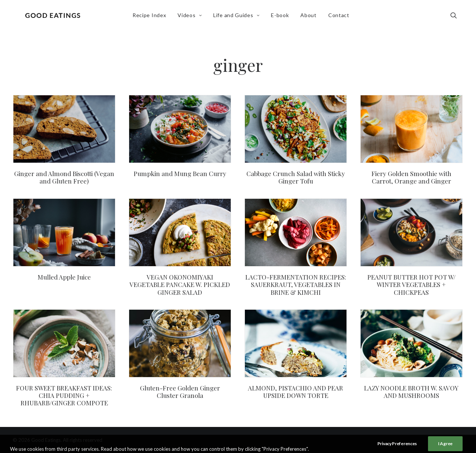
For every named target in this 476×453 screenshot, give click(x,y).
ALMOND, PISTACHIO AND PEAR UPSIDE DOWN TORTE (295, 392)
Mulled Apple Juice (64, 277)
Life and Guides (238, 17)
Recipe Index (151, 17)
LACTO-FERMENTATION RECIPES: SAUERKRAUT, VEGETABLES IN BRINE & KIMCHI (296, 285)
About (310, 17)
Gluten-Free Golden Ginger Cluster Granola (180, 392)
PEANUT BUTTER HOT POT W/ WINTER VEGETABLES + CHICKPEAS (411, 285)
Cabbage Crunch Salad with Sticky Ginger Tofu (296, 177)
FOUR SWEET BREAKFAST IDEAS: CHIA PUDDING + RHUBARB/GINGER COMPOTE (64, 395)
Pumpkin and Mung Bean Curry (180, 173)
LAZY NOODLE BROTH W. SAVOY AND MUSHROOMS (411, 392)
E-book (282, 17)
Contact (341, 17)
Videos (191, 17)
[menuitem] (151, 17)
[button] (457, 17)
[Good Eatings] (55, 17)
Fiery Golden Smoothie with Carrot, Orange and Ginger (411, 177)
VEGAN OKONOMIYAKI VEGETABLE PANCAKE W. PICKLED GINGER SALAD (180, 285)
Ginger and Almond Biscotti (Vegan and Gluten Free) (64, 177)
